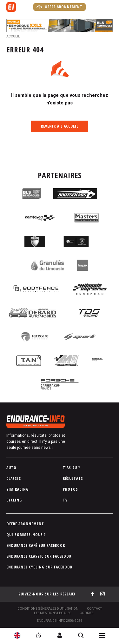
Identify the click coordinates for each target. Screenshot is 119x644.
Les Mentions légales (53, 613)
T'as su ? (72, 468)
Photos (70, 489)
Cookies (86, 613)
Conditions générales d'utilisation (48, 609)
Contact (94, 609)
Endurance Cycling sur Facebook (39, 567)
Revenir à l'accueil (60, 126)
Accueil (13, 36)
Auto (11, 468)
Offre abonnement (60, 7)
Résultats (73, 478)
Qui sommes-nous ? (26, 535)
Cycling (14, 500)
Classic (14, 478)
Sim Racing (17, 489)
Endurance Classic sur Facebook (39, 556)
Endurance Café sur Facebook (36, 545)
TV (65, 500)
